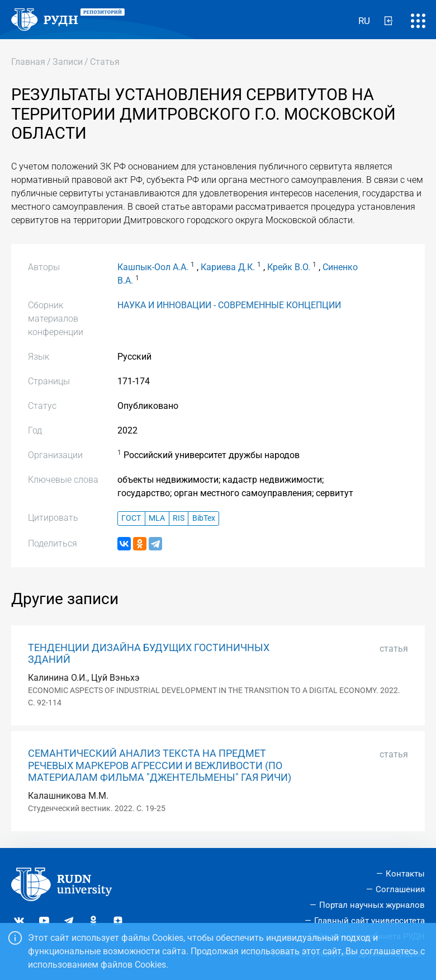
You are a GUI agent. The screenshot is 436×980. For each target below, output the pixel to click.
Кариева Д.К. (228, 267)
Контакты (405, 874)
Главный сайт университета (369, 921)
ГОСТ (131, 518)
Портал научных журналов (372, 905)
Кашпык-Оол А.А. (153, 267)
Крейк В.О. (289, 267)
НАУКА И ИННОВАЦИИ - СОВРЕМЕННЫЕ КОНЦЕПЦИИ (229, 305)
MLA (157, 518)
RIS (179, 518)
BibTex (204, 518)
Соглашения (400, 889)
